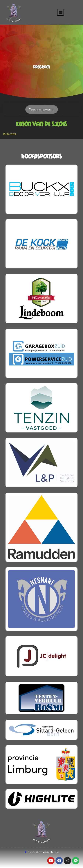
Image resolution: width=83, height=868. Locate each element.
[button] (61, 12)
